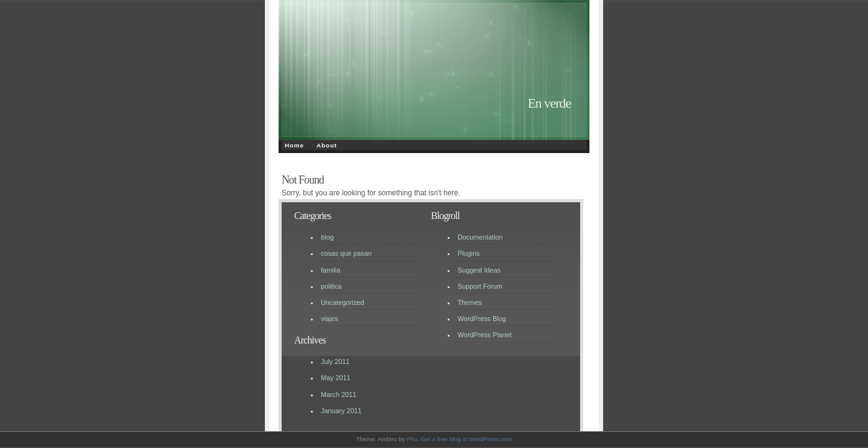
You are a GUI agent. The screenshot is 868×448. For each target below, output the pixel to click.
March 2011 (339, 394)
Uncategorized (343, 302)
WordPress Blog (482, 319)
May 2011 (335, 378)
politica (331, 286)
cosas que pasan (346, 253)
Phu (412, 439)
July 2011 (335, 362)
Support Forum (480, 286)
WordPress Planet (485, 335)
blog (327, 237)
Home (294, 145)
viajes (330, 319)
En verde (549, 103)
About (327, 145)
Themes (470, 302)
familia (330, 270)
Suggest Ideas (479, 270)
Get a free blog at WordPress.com (467, 439)
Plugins (469, 253)
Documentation (480, 237)
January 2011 (341, 411)
